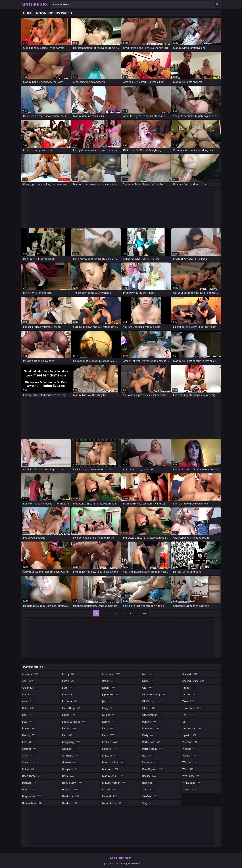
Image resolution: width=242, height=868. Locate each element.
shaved (190, 674)
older (149, 708)
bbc (28, 715)
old (148, 688)
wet (188, 769)
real (148, 756)
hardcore (71, 796)
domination (32, 803)
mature (110, 769)
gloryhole (71, 769)
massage (110, 756)
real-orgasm (153, 769)
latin (108, 735)
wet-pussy (192, 776)
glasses (70, 762)
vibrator (190, 742)
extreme (70, 701)
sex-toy (150, 796)
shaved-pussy (194, 681)
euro (68, 688)
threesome (192, 708)
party (148, 735)
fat (67, 735)
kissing (109, 715)
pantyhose (152, 728)
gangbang (72, 742)
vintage (190, 749)
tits (188, 715)
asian (29, 701)
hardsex (70, 803)
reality (150, 776)
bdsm (29, 728)
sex (148, 789)
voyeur (190, 756)
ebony (69, 674)
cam (28, 742)
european (71, 694)
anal (28, 681)
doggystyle (32, 796)
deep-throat (33, 776)
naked (109, 789)
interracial (112, 674)
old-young (152, 701)
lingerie (110, 749)
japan (109, 688)
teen (188, 701)
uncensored (192, 728)
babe (28, 708)
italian (109, 681)
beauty (29, 735)
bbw (28, 722)
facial (69, 715)
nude (148, 681)
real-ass (151, 762)
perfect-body (153, 749)
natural (110, 796)
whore (190, 789)
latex (108, 728)
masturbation (113, 762)
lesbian (110, 742)
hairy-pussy (72, 783)
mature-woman (115, 783)
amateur (31, 674)
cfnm (28, 756)
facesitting (71, 708)
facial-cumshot (75, 722)
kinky (108, 708)
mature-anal (113, 776)
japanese (111, 694)
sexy (148, 803)
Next (145, 613)
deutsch (30, 783)
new (148, 674)
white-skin (191, 783)
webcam (191, 762)
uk (187, 722)
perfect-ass (152, 742)
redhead (151, 783)
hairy (69, 776)
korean (109, 722)
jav (107, 701)
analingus (31, 688)
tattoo (189, 694)
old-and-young (155, 694)
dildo (29, 789)
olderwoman (153, 715)
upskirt (189, 735)
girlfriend (71, 756)
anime (29, 694)
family (69, 728)
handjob (71, 789)
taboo (189, 688)
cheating (30, 762)
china (28, 769)
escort (69, 681)
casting (29, 749)
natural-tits (112, 803)
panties (149, 722)
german (70, 749)
